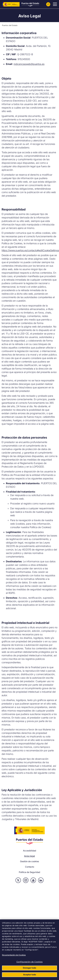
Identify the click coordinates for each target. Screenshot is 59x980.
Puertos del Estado (10, 25)
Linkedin (41, 880)
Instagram (26, 880)
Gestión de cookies (29, 861)
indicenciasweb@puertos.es (29, 64)
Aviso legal (29, 856)
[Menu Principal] (55, 4)
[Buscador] (48, 4)
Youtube (33, 880)
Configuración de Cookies (30, 962)
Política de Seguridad (29, 872)
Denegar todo (29, 968)
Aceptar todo (30, 975)
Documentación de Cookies (14, 955)
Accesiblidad (30, 851)
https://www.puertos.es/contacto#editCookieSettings (30, 250)
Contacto (30, 867)
